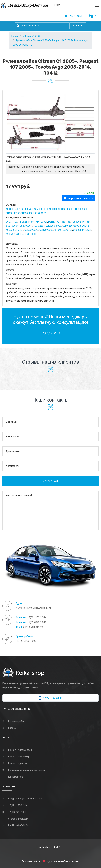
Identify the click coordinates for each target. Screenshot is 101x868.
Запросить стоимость (78, 198)
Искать (78, 26)
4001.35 (19, 209)
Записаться (50, 481)
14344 (31, 222)
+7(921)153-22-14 (74, 16)
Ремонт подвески (18, 763)
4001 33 (42, 213)
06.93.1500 (12, 222)
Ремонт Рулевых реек (20, 750)
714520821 (41, 222)
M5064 (9, 234)
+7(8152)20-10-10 (37, 622)
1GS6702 (76, 222)
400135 (62, 209)
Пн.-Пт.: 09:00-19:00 (18, 825)
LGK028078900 (54, 226)
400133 (53, 209)
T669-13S (65, 222)
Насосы (12, 728)
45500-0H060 (21, 213)
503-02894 (39, 226)
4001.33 (10, 209)
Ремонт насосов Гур (19, 757)
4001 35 (33, 213)
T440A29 (87, 230)
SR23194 (19, 234)
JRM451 (19, 230)
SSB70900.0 (12, 226)
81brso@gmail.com (33, 627)
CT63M (77, 230)
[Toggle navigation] (97, 5)
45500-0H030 (74, 209)
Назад (15, 36)
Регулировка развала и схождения (27, 770)
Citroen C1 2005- (32, 36)
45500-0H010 (41, 209)
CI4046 (58, 230)
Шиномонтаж (15, 777)
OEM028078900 (71, 226)
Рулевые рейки (16, 721)
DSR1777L (54, 222)
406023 (10, 230)
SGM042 (84, 226)
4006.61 (29, 209)
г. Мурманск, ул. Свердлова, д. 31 (26, 799)
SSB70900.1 (26, 226)
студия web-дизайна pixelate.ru (63, 861)
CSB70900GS (46, 230)
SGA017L (67, 230)
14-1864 (86, 222)
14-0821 (23, 222)
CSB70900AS (31, 230)
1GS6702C (30, 234)
